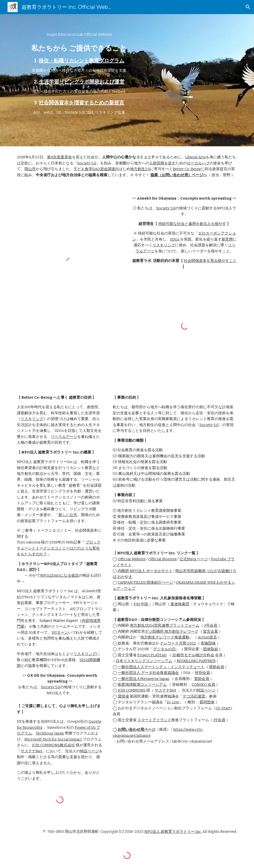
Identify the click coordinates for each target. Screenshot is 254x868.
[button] (248, 7)
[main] (79, 74)
